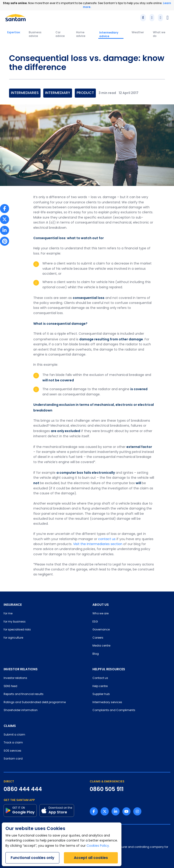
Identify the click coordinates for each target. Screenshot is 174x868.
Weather (138, 33)
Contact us (100, 678)
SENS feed (10, 686)
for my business (15, 622)
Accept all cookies (91, 858)
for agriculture (13, 638)
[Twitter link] (105, 811)
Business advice (35, 34)
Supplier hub (101, 694)
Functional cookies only (33, 858)
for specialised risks (17, 630)
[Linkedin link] (116, 811)
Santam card (13, 759)
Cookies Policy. (98, 846)
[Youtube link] (126, 811)
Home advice (81, 34)
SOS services (12, 751)
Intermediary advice (109, 34)
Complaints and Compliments (114, 710)
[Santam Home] (16, 18)
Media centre (101, 646)
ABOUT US (101, 605)
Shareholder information (21, 710)
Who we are (100, 614)
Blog (96, 654)
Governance (101, 630)
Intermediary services (107, 702)
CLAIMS (10, 726)
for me (8, 614)
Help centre (100, 686)
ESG (95, 622)
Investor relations (15, 678)
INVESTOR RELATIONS (21, 669)
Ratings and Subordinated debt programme (35, 702)
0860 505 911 (107, 789)
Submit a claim (14, 735)
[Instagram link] (137, 811)
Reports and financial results (24, 694)
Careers (98, 638)
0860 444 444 (23, 789)
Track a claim (13, 743)
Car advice (60, 34)
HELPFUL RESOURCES (109, 669)
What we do (159, 34)
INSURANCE (13, 605)
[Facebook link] (94, 811)
